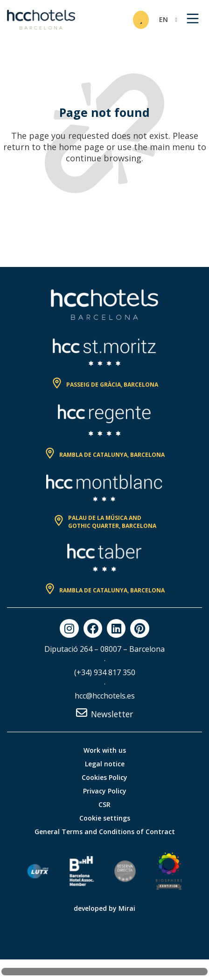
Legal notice (105, 764)
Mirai (127, 908)
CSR (104, 804)
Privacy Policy (105, 791)
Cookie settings (105, 818)
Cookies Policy (104, 777)
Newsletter (112, 714)
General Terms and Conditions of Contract (105, 832)
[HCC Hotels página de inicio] (41, 20)
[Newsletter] (82, 713)
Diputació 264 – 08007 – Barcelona (104, 649)
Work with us (105, 750)
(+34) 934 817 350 (105, 672)
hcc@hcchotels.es (105, 696)
